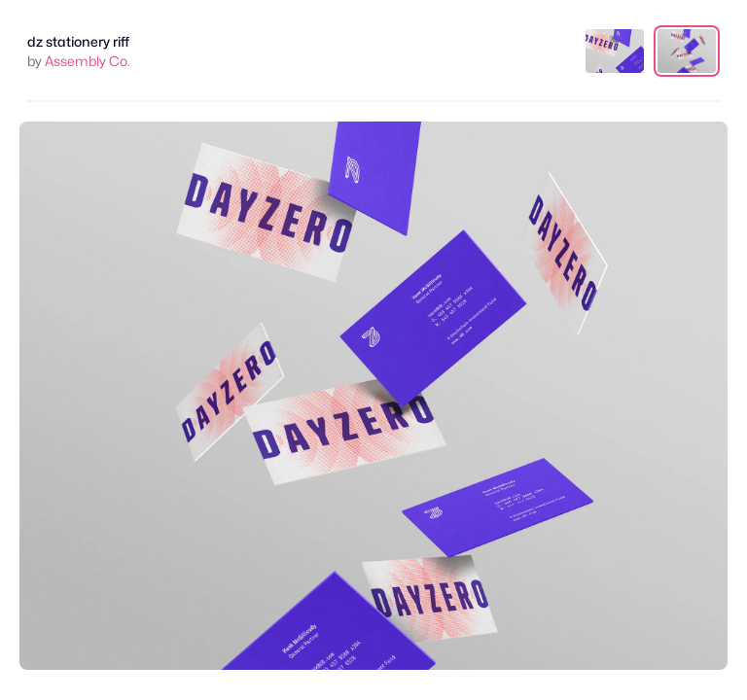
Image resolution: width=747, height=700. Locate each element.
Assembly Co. (88, 61)
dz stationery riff (78, 41)
